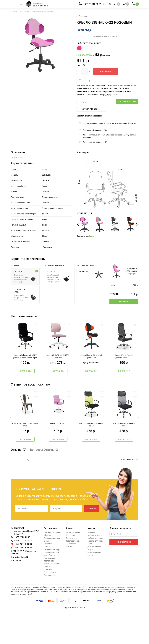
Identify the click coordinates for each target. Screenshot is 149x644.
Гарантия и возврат (53, 583)
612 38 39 (92, 4)
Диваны (91, 566)
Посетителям (71, 572)
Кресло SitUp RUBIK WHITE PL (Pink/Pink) (58, 390)
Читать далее (17, 191)
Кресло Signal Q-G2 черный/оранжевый (91, 390)
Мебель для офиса (96, 569)
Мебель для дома (95, 572)
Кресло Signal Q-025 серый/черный (124, 458)
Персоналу (70, 569)
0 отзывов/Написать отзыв (105, 37)
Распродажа (49, 609)
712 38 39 (23, 578)
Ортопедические (73, 575)
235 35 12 (23, 574)
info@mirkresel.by (21, 591)
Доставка (48, 578)
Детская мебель (95, 580)
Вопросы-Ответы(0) (44, 483)
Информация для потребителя (51, 588)
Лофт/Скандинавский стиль (94, 586)
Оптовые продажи (52, 572)
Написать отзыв (129, 493)
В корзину (106, 72)
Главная (14, 11)
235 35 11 (23, 571)
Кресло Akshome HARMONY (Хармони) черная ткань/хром (25, 390)
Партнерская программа (50, 593)
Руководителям (73, 566)
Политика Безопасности (50, 605)
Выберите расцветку (89, 43)
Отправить (92, 542)
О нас (46, 575)
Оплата (47, 580)
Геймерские (71, 578)
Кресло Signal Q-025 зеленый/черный (91, 458)
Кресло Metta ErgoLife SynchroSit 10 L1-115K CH (124, 390)
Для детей (24, 11)
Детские (69, 580)
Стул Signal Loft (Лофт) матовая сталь (25, 458)
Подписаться (124, 576)
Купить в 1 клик (127, 101)
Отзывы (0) (19, 483)
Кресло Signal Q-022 (58, 457)
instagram (17, 594)
